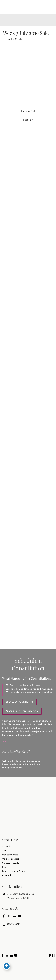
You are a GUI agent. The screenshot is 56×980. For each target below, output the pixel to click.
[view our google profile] (14, 916)
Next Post (28, 120)
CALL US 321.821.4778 (20, 702)
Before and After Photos (14, 871)
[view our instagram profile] (9, 916)
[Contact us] (50, 955)
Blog (4, 867)
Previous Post (28, 111)
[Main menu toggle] (51, 7)
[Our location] (53, 955)
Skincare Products (11, 863)
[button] (20, 702)
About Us (6, 846)
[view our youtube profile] (19, 916)
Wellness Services (11, 859)
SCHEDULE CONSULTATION (22, 711)
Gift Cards (7, 875)
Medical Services (10, 855)
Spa (4, 851)
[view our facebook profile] (4, 916)
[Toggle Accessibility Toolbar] (7, 966)
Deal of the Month (12, 39)
